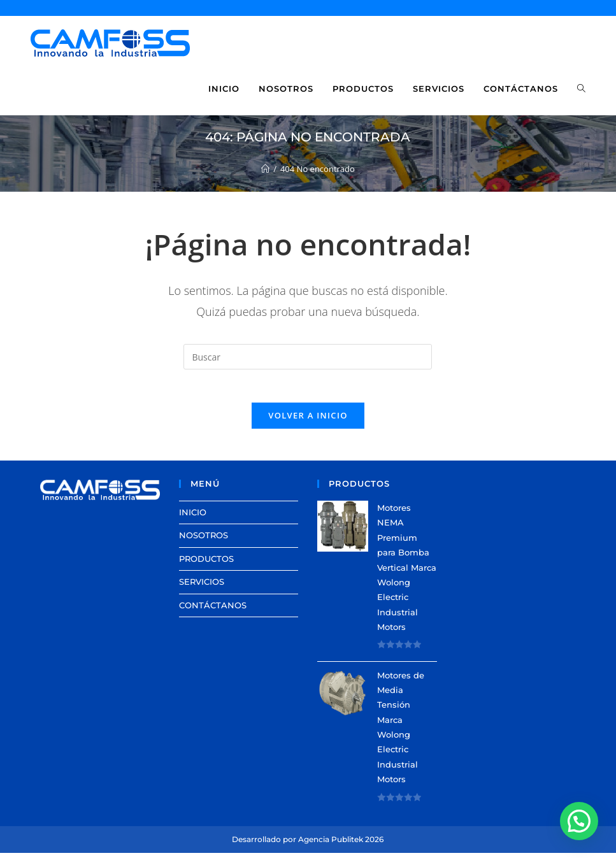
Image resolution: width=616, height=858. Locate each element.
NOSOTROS (204, 541)
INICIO (193, 517)
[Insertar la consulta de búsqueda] (308, 357)
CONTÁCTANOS (213, 610)
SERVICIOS (202, 587)
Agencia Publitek (331, 844)
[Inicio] (265, 169)
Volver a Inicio (308, 420)
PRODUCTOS (206, 564)
